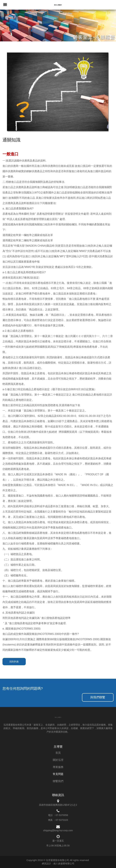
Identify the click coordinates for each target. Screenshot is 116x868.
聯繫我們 (58, 781)
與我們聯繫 (98, 697)
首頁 (58, 753)
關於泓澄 (58, 760)
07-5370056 (62, 815)
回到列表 (14, 662)
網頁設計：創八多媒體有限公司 (58, 864)
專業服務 (58, 767)
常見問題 (58, 774)
